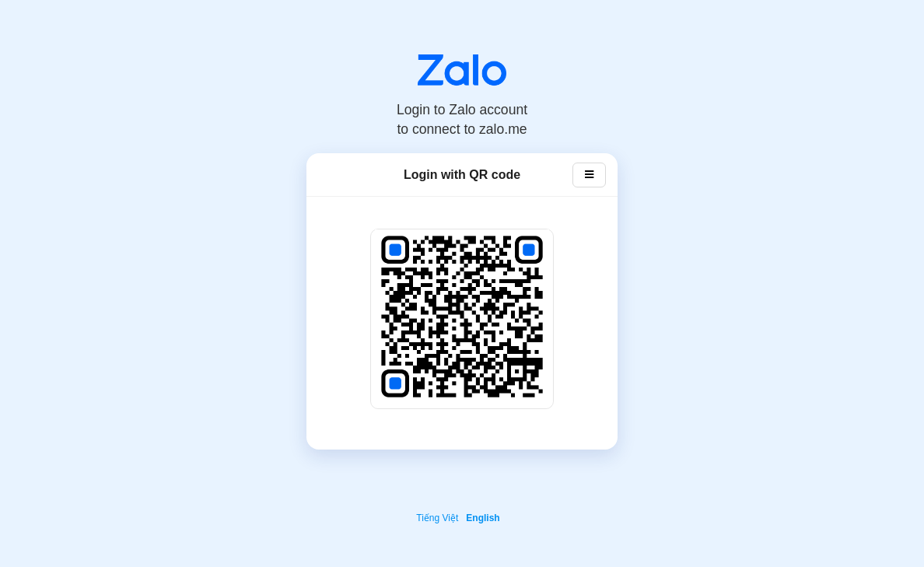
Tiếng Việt (437, 518)
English (483, 518)
